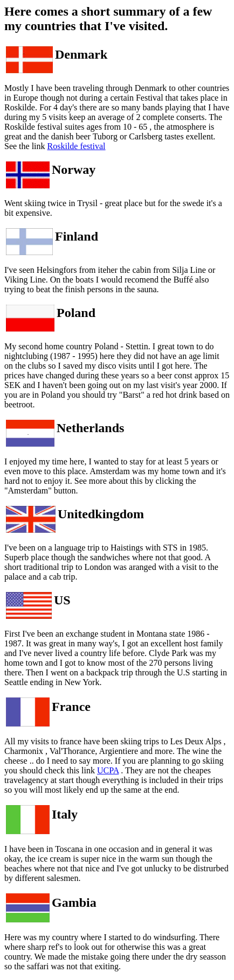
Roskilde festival (77, 146)
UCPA (108, 770)
